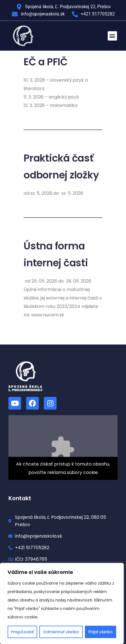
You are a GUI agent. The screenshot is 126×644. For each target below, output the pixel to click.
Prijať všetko (101, 632)
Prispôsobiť (22, 632)
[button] (112, 36)
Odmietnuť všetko (61, 632)
